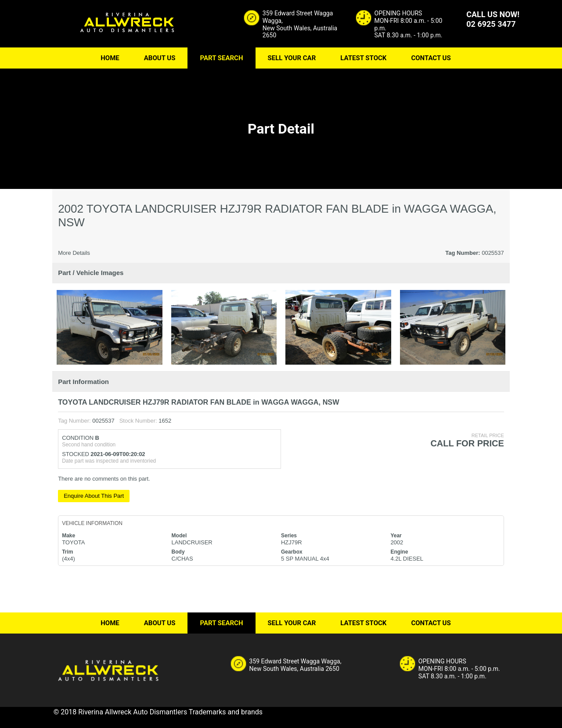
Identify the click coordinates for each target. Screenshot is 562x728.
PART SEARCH (221, 58)
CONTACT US (431, 58)
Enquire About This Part (94, 496)
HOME (110, 58)
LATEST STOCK (363, 58)
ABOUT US (160, 58)
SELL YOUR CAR (292, 58)
